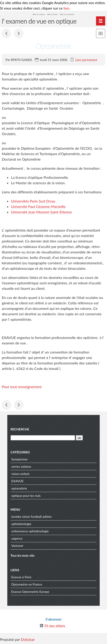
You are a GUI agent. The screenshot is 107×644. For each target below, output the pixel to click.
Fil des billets (55, 626)
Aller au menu (52, 14)
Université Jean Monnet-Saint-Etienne (41, 212)
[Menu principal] (101, 21)
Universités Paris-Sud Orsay (33, 201)
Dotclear (28, 639)
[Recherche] (43, 438)
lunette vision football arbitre (32, 516)
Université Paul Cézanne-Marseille (38, 206)
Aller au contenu (39, 14)
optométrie (19, 488)
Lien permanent (86, 60)
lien (66, 8)
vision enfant (20, 474)
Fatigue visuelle (6, 33)
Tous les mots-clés (23, 556)
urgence (17, 538)
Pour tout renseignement (22, 387)
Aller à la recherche (67, 14)
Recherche (20, 429)
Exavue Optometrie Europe (30, 592)
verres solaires (21, 466)
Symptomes (20, 459)
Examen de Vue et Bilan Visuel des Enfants (19, 33)
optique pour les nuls (26, 496)
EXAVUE (18, 481)
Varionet (17, 546)
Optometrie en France (27, 584)
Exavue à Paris (21, 577)
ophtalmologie (21, 524)
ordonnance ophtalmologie (30, 531)
